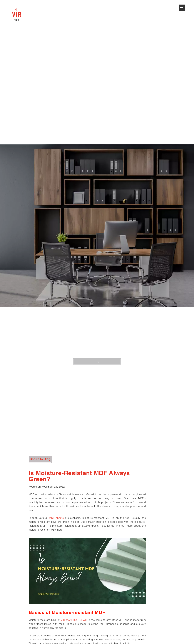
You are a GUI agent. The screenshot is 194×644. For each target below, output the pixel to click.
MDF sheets (56, 518)
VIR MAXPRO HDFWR (74, 620)
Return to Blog (40, 459)
